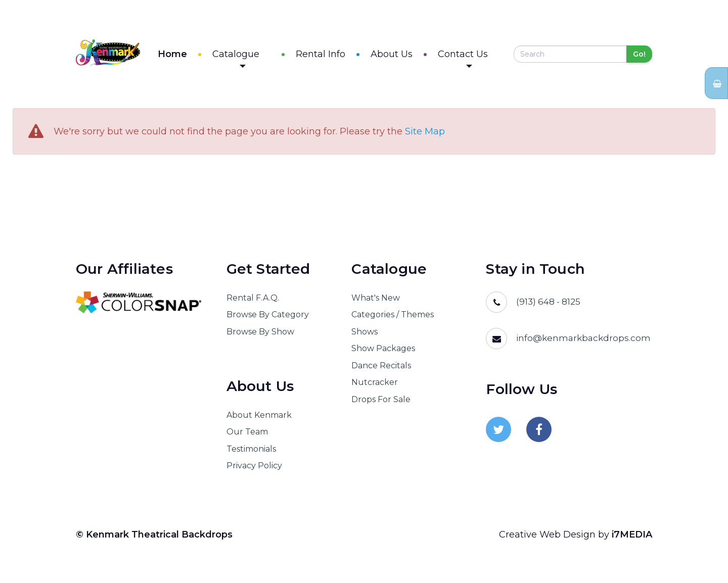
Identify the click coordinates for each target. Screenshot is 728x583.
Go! (639, 56)
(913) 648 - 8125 (548, 305)
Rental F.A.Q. (253, 301)
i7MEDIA (632, 538)
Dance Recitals (381, 369)
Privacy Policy (254, 469)
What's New (376, 301)
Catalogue (258, 60)
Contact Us (473, 60)
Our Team (247, 435)
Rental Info (331, 56)
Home (194, 56)
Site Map (425, 135)
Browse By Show (260, 335)
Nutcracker (375, 385)
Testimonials (251, 452)
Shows (365, 335)
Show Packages (383, 352)
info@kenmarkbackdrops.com (583, 341)
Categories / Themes (393, 318)
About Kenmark (259, 418)
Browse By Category (268, 318)
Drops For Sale (381, 402)
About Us (402, 56)
